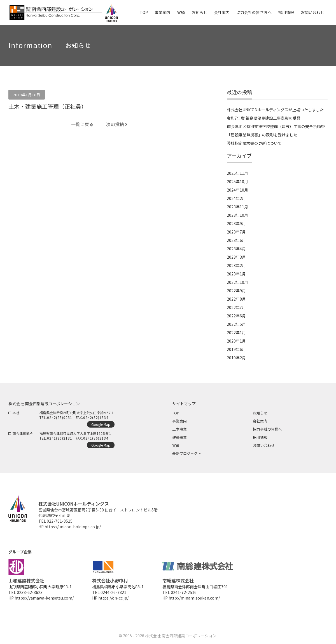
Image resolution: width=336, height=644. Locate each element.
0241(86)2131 (60, 438)
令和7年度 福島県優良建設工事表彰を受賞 (264, 118)
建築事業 (179, 437)
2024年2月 (236, 198)
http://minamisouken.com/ (194, 598)
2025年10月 (237, 181)
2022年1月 (236, 332)
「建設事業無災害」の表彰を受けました (262, 135)
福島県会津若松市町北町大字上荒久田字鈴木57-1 (77, 413)
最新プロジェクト (187, 453)
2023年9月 (236, 223)
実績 (176, 445)
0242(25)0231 (60, 417)
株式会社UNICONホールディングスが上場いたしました (275, 110)
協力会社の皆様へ (267, 429)
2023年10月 (237, 215)
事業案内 (179, 421)
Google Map (101, 424)
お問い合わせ (264, 445)
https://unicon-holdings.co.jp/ (73, 527)
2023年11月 (237, 207)
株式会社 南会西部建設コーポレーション (181, 636)
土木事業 (179, 429)
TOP (176, 413)
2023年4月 (236, 249)
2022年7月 (236, 307)
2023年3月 (236, 257)
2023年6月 (236, 240)
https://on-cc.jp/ (113, 598)
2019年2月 (236, 358)
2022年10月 (237, 282)
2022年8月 (236, 299)
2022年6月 (236, 316)
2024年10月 (237, 190)
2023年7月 (236, 232)
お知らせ (260, 413)
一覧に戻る (82, 124)
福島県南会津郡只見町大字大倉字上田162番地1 (75, 433)
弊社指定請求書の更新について (254, 143)
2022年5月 (236, 324)
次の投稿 (117, 124)
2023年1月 (236, 274)
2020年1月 (236, 341)
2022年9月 (236, 291)
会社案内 (260, 421)
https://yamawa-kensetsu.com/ (44, 598)
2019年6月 (236, 349)
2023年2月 (236, 265)
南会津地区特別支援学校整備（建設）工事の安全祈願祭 (276, 126)
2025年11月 (237, 173)
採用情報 (260, 437)
